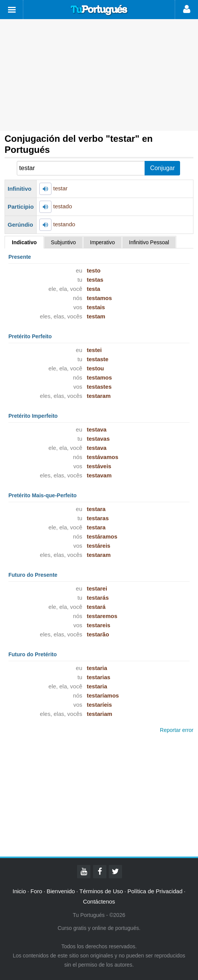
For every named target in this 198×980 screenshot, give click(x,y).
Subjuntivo (63, 242)
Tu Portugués (99, 10)
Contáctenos (99, 901)
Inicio (19, 891)
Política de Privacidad (155, 891)
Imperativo (102, 242)
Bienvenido (61, 891)
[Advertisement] (99, 75)
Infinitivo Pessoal (149, 242)
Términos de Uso (101, 891)
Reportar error (177, 730)
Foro (36, 891)
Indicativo (24, 242)
